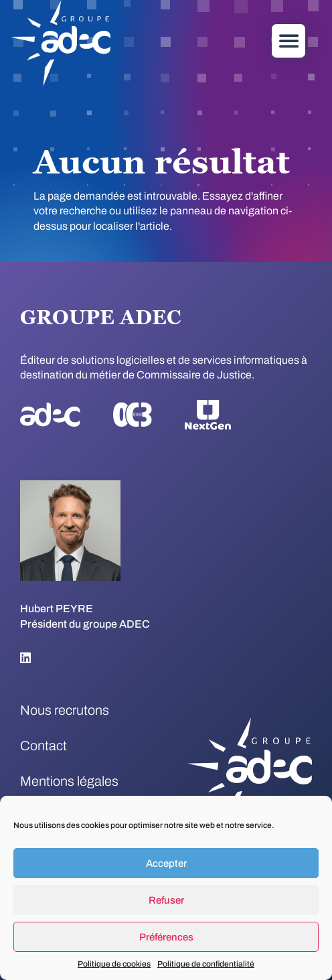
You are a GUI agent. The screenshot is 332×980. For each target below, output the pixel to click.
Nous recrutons (65, 710)
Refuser (166, 900)
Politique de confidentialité (206, 964)
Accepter (166, 863)
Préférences (166, 937)
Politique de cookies (114, 964)
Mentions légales (69, 781)
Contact (44, 746)
